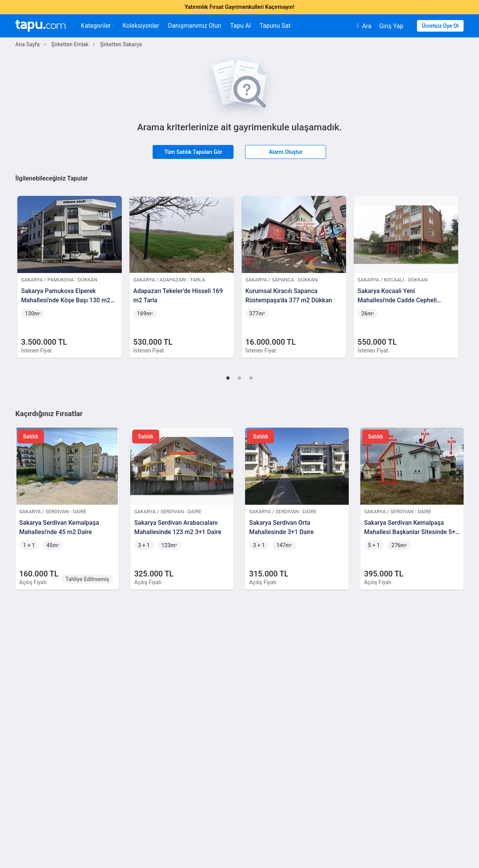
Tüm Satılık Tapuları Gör (193, 152)
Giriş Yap (391, 26)
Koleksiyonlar (141, 26)
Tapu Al (240, 26)
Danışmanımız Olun (195, 26)
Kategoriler (97, 26)
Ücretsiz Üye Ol (440, 26)
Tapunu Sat (277, 26)
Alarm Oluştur (286, 152)
